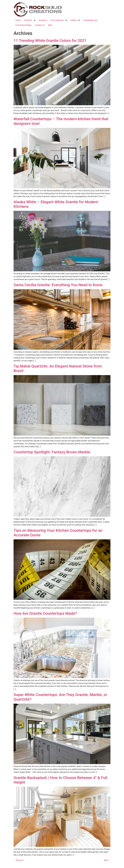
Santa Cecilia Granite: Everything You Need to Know (58, 285)
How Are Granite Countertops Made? (45, 613)
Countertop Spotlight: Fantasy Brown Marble (52, 452)
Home (18, 20)
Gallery (73, 20)
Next (107, 860)
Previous (19, 860)
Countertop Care (90, 20)
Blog (50, 25)
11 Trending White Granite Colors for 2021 (50, 41)
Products (28, 20)
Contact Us (40, 25)
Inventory (43, 20)
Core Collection (57, 20)
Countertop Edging (23, 25)
